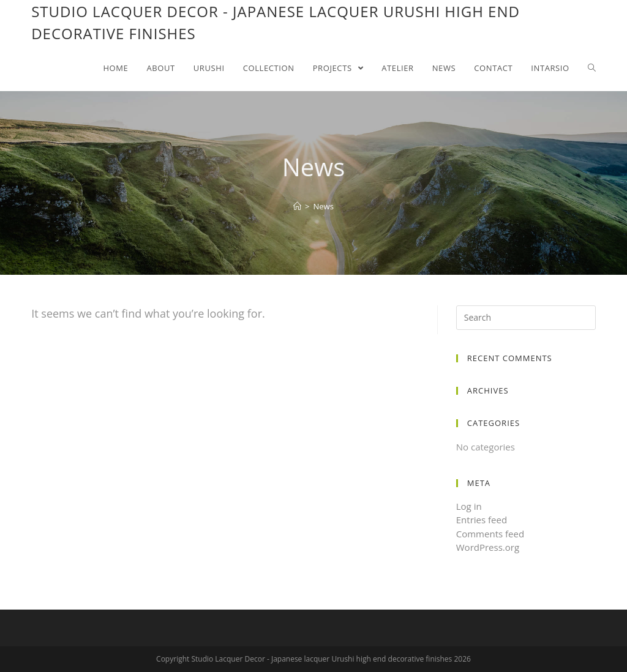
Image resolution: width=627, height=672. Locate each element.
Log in (469, 506)
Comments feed (490, 534)
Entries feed (482, 520)
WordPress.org (488, 547)
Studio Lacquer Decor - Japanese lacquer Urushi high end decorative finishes (276, 22)
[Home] (297, 206)
